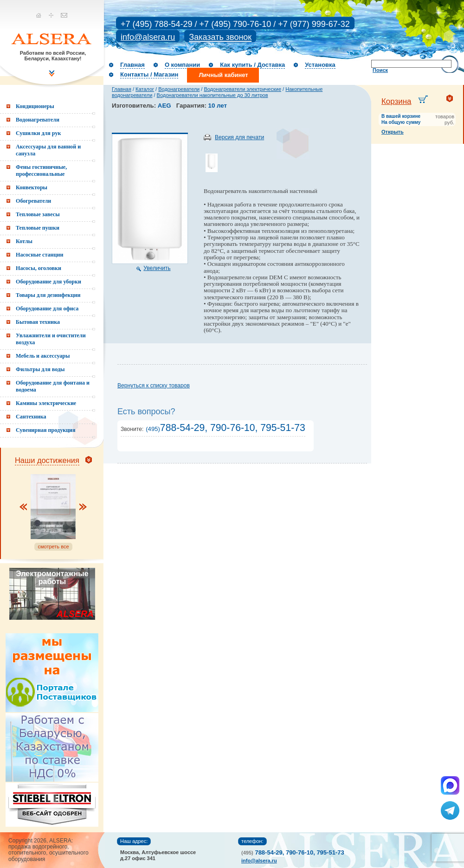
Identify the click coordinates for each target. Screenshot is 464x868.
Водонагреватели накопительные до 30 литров (213, 95)
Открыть (393, 132)
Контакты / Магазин (149, 74)
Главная (132, 65)
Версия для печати (239, 137)
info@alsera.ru (148, 37)
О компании (182, 65)
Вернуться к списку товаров (154, 386)
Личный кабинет (223, 75)
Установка (320, 65)
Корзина (396, 101)
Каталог (145, 89)
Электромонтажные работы (52, 578)
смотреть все (53, 547)
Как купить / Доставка (252, 65)
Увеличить (157, 268)
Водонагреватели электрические (242, 89)
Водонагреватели (179, 89)
